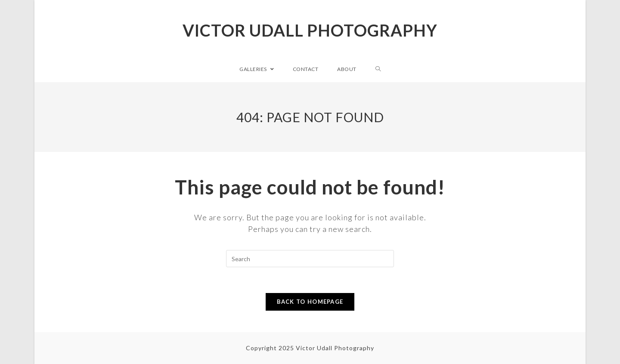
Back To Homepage (310, 302)
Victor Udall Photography (310, 30)
